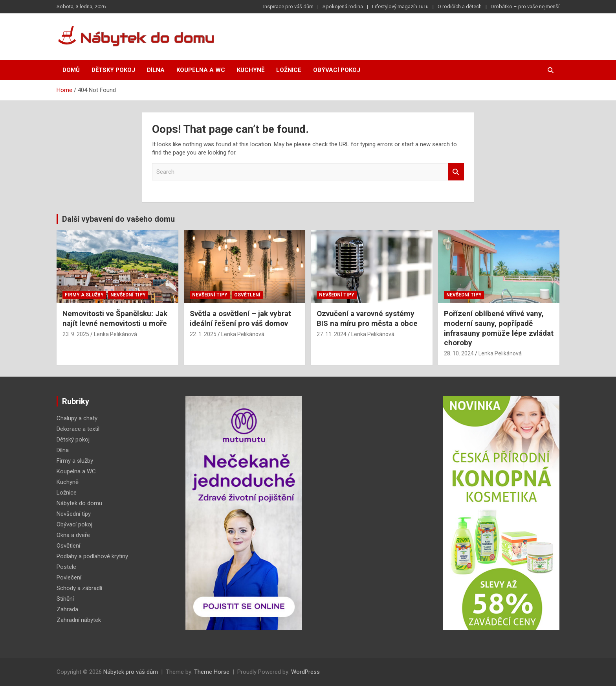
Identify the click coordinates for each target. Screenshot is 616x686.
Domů (71, 70)
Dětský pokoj (113, 70)
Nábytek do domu (79, 503)
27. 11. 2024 (332, 334)
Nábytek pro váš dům (131, 672)
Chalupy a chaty (77, 418)
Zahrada (67, 609)
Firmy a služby (84, 295)
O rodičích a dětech (460, 6)
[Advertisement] (372, 514)
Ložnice (289, 70)
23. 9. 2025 (76, 334)
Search (456, 172)
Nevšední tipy (128, 295)
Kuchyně (251, 70)
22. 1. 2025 (203, 334)
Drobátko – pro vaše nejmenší (525, 6)
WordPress (305, 672)
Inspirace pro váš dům (288, 6)
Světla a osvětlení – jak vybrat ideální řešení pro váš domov (240, 318)
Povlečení (69, 577)
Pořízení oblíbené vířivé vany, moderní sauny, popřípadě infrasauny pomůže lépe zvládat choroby (499, 328)
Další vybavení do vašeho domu (118, 219)
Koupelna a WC (201, 70)
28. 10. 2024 (459, 353)
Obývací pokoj (337, 70)
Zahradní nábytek (79, 620)
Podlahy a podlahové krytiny (92, 556)
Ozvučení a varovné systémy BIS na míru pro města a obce (367, 318)
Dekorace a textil (78, 429)
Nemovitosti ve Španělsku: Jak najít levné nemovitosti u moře (115, 318)
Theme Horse (212, 672)
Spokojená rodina (343, 6)
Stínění (65, 599)
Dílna (156, 70)
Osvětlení (247, 295)
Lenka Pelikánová (115, 334)
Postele (66, 567)
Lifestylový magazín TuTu (400, 6)
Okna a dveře (73, 535)
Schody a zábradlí (79, 588)
